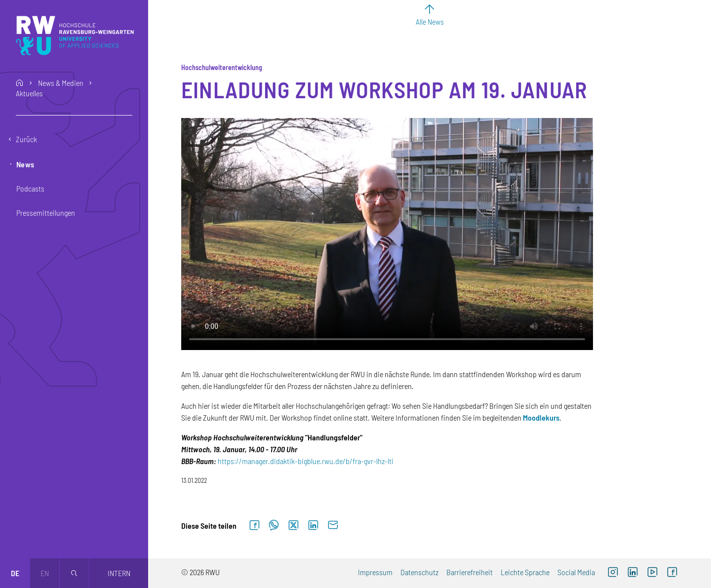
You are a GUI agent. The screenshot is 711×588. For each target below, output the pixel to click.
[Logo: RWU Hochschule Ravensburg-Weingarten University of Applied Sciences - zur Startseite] (75, 36)
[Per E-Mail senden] (333, 526)
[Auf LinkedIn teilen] (313, 526)
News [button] (25, 164)
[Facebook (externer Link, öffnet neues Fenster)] (672, 573)
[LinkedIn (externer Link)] (632, 573)
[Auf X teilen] (293, 526)
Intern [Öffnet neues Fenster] (119, 573)
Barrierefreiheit (470, 572)
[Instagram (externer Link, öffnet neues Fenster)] (613, 573)
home (20, 83)
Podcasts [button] (30, 188)
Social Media (576, 572)
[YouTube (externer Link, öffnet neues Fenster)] (652, 573)
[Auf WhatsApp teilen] (274, 526)
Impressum (375, 572)
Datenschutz (419, 572)
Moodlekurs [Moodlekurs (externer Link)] (541, 417)
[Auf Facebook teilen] (254, 526)
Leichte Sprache (525, 572)
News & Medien (61, 83)
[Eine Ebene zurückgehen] (74, 139)
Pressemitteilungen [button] (46, 213)
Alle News (430, 21)
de (15, 573)
